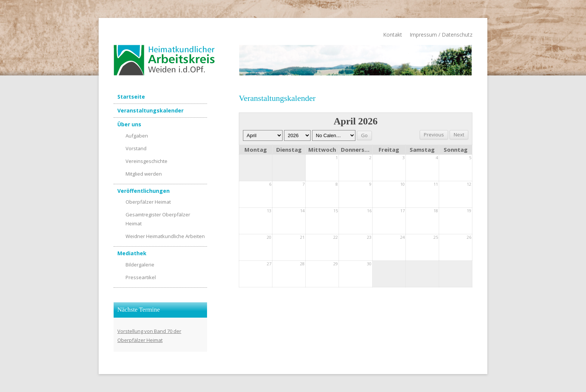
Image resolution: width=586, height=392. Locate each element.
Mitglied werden (144, 174)
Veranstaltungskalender (150, 110)
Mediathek (132, 253)
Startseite (131, 97)
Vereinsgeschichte (146, 161)
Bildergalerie (140, 265)
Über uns (129, 124)
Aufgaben (137, 136)
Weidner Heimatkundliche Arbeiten (165, 236)
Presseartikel (141, 277)
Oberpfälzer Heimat (148, 202)
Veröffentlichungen (144, 191)
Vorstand (136, 148)
